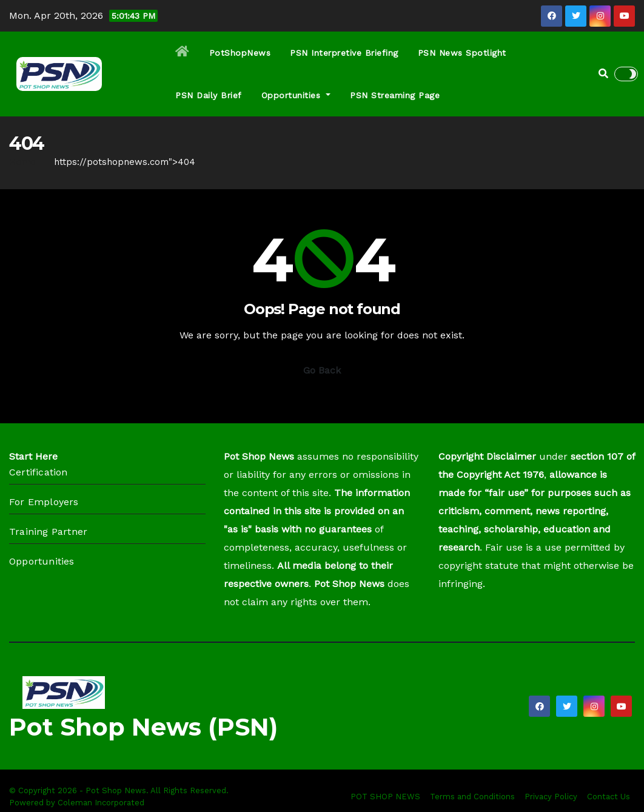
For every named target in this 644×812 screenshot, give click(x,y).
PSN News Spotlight (462, 53)
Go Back (322, 370)
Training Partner (48, 532)
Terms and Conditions (472, 797)
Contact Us (609, 797)
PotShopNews (240, 53)
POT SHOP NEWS (385, 797)
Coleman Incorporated (101, 803)
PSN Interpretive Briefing (344, 53)
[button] (603, 74)
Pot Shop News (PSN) (143, 727)
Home (22, 162)
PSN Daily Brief (209, 95)
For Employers (44, 502)
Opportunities (296, 95)
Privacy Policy (551, 797)
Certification (39, 472)
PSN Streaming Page (395, 95)
